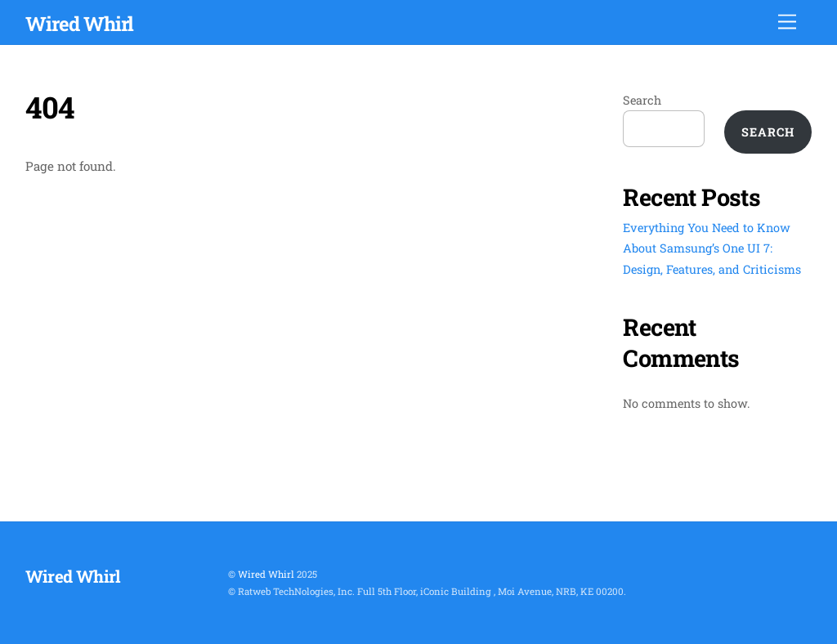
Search (642, 100)
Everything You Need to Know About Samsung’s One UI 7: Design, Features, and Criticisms (712, 248)
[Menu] (787, 22)
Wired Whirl (266, 574)
